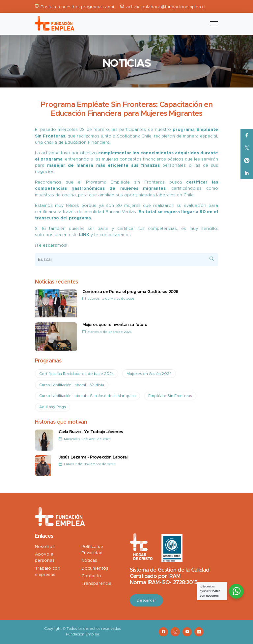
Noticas (89, 561)
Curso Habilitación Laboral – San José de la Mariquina (87, 396)
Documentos (95, 569)
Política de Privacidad (92, 550)
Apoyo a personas (45, 557)
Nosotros (45, 547)
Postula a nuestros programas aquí (77, 7)
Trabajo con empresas (48, 572)
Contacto (91, 576)
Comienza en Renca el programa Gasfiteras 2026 (130, 292)
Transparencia (96, 584)
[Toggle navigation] (214, 24)
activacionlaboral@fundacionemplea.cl (166, 7)
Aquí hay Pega (53, 407)
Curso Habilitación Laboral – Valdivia (72, 385)
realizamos (88, 136)
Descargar (146, 600)
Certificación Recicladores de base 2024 (77, 374)
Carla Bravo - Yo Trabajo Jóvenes (91, 432)
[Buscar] (127, 260)
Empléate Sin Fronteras (170, 396)
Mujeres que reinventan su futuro (115, 325)
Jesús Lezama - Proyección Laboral (93, 457)
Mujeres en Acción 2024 (149, 374)
